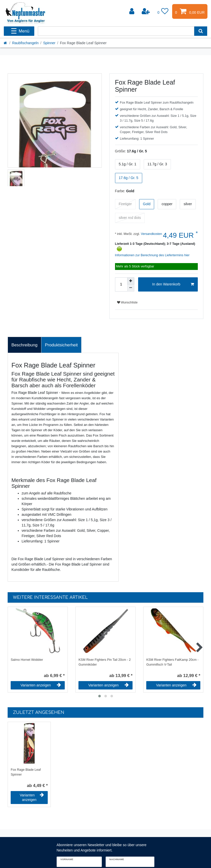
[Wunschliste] (163, 11)
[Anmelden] (132, 11)
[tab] (25, 345)
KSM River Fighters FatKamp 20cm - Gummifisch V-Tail (172, 662)
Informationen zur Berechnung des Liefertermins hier (152, 255)
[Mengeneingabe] (121, 284)
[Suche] (201, 31)
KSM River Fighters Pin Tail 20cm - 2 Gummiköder (105, 662)
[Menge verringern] (131, 288)
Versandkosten (151, 234)
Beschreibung (25, 345)
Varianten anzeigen (41, 685)
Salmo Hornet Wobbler (27, 660)
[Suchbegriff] (116, 31)
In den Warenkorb (173, 284)
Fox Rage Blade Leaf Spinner (26, 772)
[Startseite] (6, 43)
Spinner (49, 43)
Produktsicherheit (61, 345)
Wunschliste (127, 302)
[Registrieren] (146, 11)
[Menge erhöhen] (131, 281)
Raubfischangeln (25, 43)
